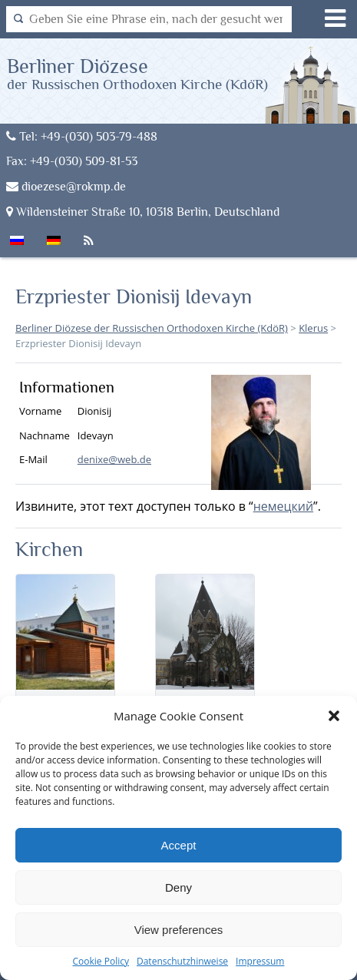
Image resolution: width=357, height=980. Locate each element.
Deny (178, 887)
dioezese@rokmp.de (66, 186)
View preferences (179, 930)
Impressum (260, 961)
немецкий (283, 506)
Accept (179, 845)
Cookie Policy (101, 961)
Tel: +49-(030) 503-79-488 (82, 136)
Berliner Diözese (137, 73)
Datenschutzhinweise (182, 961)
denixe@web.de (114, 459)
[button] (334, 716)
